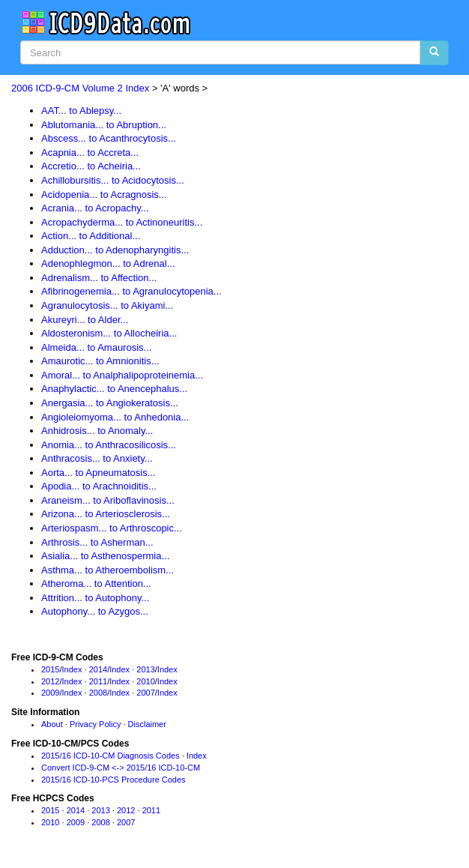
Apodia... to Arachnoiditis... (99, 486)
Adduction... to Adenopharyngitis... (115, 250)
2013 (145, 669)
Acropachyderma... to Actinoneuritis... (122, 222)
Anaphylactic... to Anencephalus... (114, 389)
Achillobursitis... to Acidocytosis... (113, 180)
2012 (50, 681)
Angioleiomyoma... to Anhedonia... (115, 417)
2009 (50, 693)
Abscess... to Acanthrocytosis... (109, 138)
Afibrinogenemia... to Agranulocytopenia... (131, 291)
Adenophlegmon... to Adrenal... (108, 263)
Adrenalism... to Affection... (99, 278)
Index (72, 669)
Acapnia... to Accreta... (90, 153)
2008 (98, 693)
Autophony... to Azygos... (95, 611)
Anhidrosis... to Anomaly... (97, 431)
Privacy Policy (95, 724)
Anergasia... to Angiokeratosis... (110, 403)
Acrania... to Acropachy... (95, 208)
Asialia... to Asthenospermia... (105, 556)
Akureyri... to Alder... (85, 320)
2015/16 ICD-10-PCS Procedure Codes (114, 780)
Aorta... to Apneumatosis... (98, 473)
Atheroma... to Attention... (96, 584)
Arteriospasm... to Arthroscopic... (112, 528)
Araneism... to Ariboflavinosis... (108, 500)
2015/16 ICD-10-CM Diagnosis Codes (111, 756)
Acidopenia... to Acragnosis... (104, 195)
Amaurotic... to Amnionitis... (100, 361)
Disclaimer (147, 724)
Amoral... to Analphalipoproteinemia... (122, 375)
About (52, 724)
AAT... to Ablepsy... (81, 111)
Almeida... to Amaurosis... (96, 347)
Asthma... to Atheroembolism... (108, 570)
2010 (145, 681)
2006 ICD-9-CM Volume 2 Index (80, 88)
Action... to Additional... (91, 236)
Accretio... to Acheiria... (91, 166)
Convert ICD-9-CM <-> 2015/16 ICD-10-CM (121, 768)
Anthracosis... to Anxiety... (97, 458)
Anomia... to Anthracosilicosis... (109, 445)
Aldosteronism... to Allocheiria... (109, 333)
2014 (98, 669)
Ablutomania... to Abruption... (104, 125)
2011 (98, 681)
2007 (145, 693)
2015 (50, 669)
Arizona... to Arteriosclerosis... (106, 514)
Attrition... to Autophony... (95, 598)
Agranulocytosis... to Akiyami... (107, 305)
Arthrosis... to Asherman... (97, 542)
